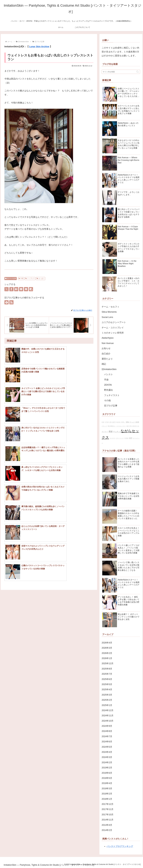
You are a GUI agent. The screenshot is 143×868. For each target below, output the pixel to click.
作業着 (126, 438)
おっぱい (41, 278)
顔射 (103, 422)
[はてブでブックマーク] (16, 289)
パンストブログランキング (120, 846)
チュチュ (117, 432)
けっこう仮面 (134, 422)
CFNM (107, 422)
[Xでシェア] (7, 289)
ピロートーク (120, 438)
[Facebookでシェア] (11, 289)
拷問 (131, 438)
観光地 (118, 422)
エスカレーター (121, 426)
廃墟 (111, 431)
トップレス (30, 278)
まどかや (112, 438)
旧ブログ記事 (11, 278)
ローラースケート (133, 426)
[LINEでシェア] (26, 289)
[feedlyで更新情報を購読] (7, 302)
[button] (31, 289)
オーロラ (113, 422)
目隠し (123, 422)
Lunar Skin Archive (39, 47)
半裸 (21, 278)
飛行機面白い (112, 426)
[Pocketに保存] (21, 289)
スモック (104, 426)
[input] (121, 72)
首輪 (127, 422)
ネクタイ (105, 432)
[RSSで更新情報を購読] (11, 302)
